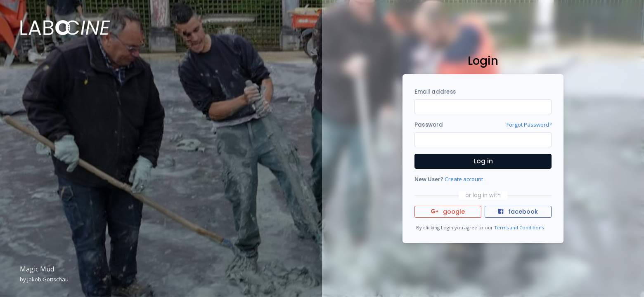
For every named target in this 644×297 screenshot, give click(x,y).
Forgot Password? (529, 125)
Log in (483, 161)
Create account (464, 179)
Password (429, 125)
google (448, 212)
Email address (435, 92)
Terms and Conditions (519, 227)
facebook (518, 212)
